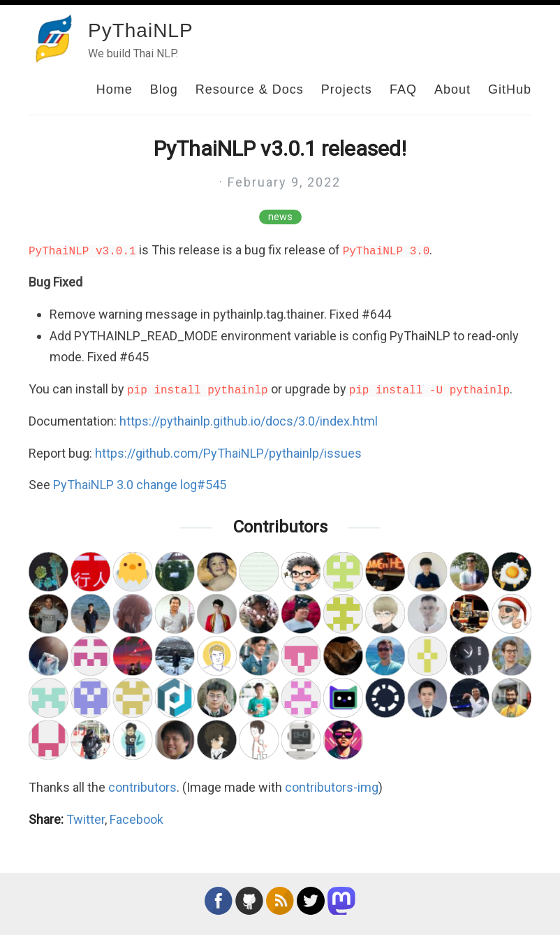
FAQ (403, 89)
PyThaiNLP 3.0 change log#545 (140, 485)
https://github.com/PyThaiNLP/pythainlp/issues (228, 453)
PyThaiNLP (141, 30)
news (280, 217)
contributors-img (332, 787)
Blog (164, 89)
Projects (347, 89)
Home (115, 89)
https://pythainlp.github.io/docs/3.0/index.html (249, 421)
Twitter (86, 819)
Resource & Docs (250, 89)
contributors (142, 787)
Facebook (137, 819)
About (452, 89)
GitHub (510, 89)
